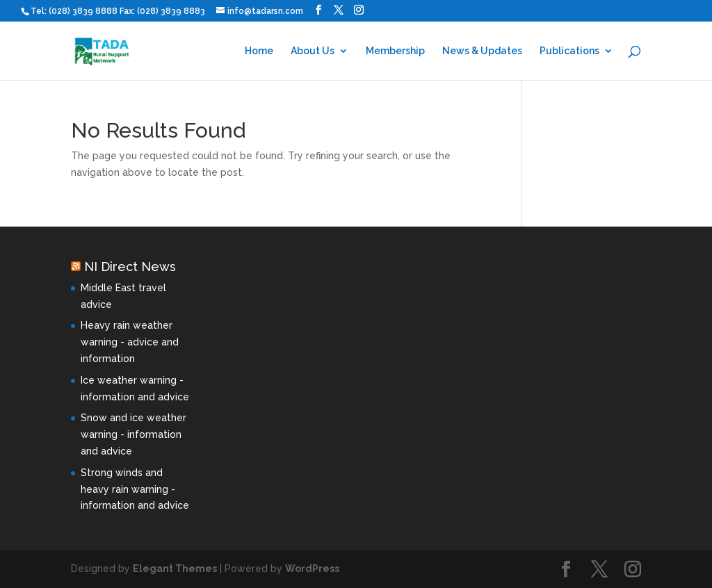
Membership (395, 51)
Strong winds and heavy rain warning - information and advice (135, 489)
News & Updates (482, 51)
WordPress (312, 569)
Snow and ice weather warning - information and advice (133, 434)
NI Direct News (130, 267)
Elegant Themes (175, 569)
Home (259, 51)
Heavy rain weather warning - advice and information (130, 342)
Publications (569, 51)
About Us (313, 51)
